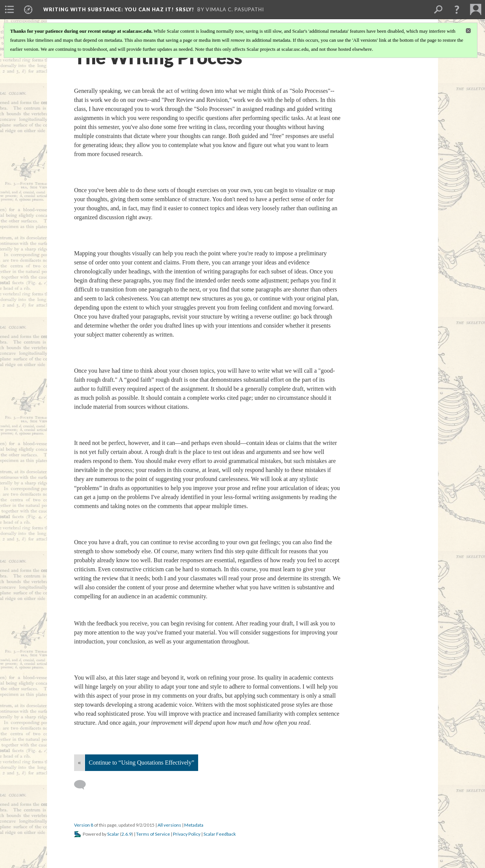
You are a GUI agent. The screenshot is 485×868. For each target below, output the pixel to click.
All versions (169, 825)
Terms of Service (153, 834)
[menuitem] (9, 9)
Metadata (194, 825)
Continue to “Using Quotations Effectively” (142, 763)
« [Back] (79, 763)
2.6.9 (127, 834)
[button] (457, 9)
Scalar (113, 834)
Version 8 (84, 825)
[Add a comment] (83, 785)
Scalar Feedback (220, 834)
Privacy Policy (187, 834)
